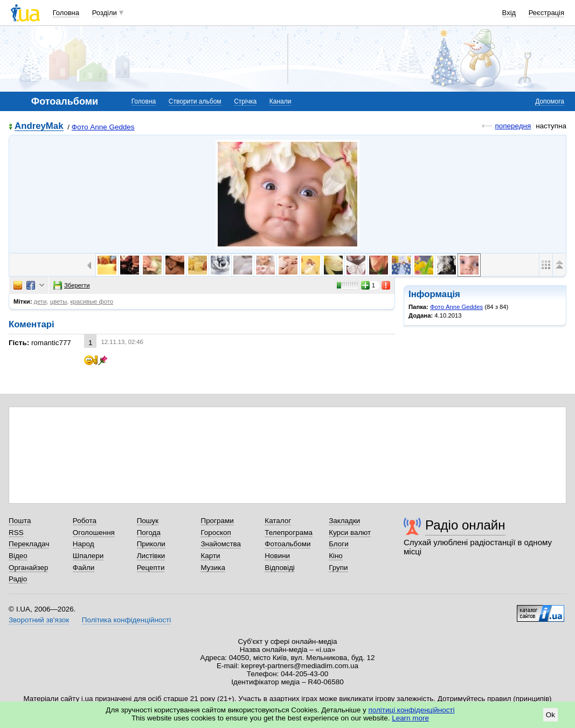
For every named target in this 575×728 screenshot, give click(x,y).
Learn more (410, 718)
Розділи (105, 13)
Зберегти (72, 285)
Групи (338, 568)
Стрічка (245, 101)
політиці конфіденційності (412, 710)
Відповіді (280, 568)
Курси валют (350, 533)
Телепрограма (289, 533)
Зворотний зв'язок (39, 620)
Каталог (278, 521)
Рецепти (151, 568)
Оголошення (94, 533)
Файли (84, 568)
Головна (66, 13)
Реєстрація (546, 13)
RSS (16, 533)
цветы (59, 301)
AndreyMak (39, 126)
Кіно (336, 556)
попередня (513, 126)
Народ (84, 544)
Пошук (148, 521)
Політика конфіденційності (126, 620)
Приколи (151, 544)
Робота (85, 521)
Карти (210, 556)
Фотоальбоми (288, 544)
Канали (280, 101)
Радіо (18, 579)
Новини (277, 556)
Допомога (550, 101)
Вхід (509, 13)
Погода (149, 533)
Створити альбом (195, 101)
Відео (18, 556)
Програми (217, 521)
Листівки (151, 556)
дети (40, 301)
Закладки (344, 521)
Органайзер (28, 568)
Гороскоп (216, 533)
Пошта (20, 521)
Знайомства (221, 544)
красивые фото (92, 301)
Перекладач (29, 544)
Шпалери (88, 556)
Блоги (339, 544)
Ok (550, 715)
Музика (213, 568)
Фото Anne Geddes (103, 127)
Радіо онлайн (465, 525)
